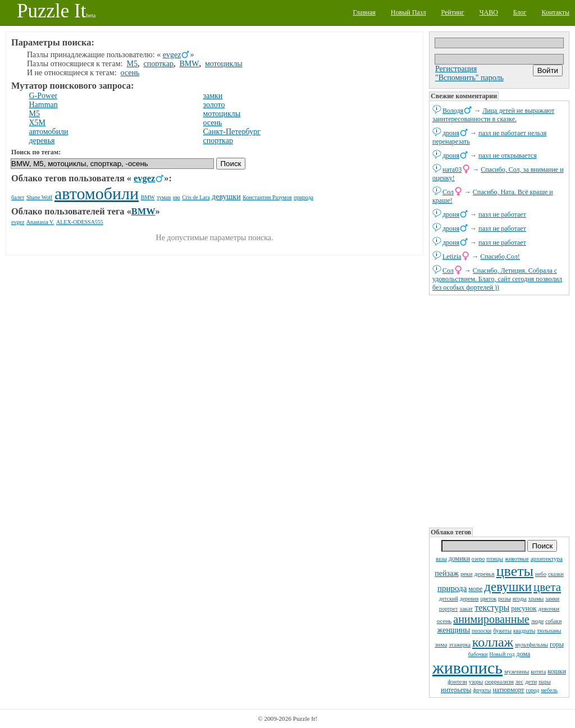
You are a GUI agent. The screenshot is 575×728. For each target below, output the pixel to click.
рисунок (524, 608)
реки (467, 574)
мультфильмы (531, 645)
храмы (536, 599)
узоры (476, 682)
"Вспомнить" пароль (469, 78)
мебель (549, 690)
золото (214, 105)
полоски (482, 631)
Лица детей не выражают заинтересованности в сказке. (493, 115)
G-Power (44, 96)
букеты (502, 630)
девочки (549, 608)
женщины (454, 630)
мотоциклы (224, 64)
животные (517, 559)
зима (441, 644)
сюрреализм (499, 682)
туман (164, 197)
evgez (172, 55)
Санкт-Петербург (231, 132)
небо (541, 574)
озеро (478, 559)
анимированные (491, 619)
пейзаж (447, 573)
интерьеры (456, 690)
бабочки (478, 654)
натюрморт (508, 690)
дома (524, 654)
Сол (448, 192)
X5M (38, 123)
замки (552, 599)
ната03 (452, 170)
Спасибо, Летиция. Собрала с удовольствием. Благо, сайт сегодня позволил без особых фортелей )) (497, 279)
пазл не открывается (508, 155)
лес (519, 682)
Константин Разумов (267, 197)
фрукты (482, 690)
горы (557, 644)
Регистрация (456, 69)
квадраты (524, 631)
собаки (553, 621)
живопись (467, 668)
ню (177, 197)
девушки (508, 587)
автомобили (49, 132)
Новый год (502, 654)
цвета (547, 587)
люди (537, 621)
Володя (453, 111)
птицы (495, 558)
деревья (485, 574)
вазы (441, 559)
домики (459, 558)
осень (444, 621)
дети (531, 681)
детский (449, 599)
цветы (515, 571)
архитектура (547, 558)
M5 (132, 64)
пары (545, 682)
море (475, 589)
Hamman (44, 105)
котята (538, 672)
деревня (469, 599)
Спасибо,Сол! (500, 257)
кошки (557, 671)
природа (452, 588)
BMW (189, 64)
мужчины (517, 671)
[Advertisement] (499, 410)
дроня (451, 133)
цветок (488, 599)
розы (505, 598)
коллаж (493, 642)
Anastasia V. (40, 222)
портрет (449, 609)
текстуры (492, 608)
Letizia (452, 257)
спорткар (158, 64)
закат (466, 608)
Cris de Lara (196, 197)
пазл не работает (502, 214)
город (533, 690)
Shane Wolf (40, 197)
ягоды (520, 599)
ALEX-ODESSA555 (80, 222)
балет (18, 197)
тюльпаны (549, 631)
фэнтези (457, 682)
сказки (556, 574)
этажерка (460, 645)
